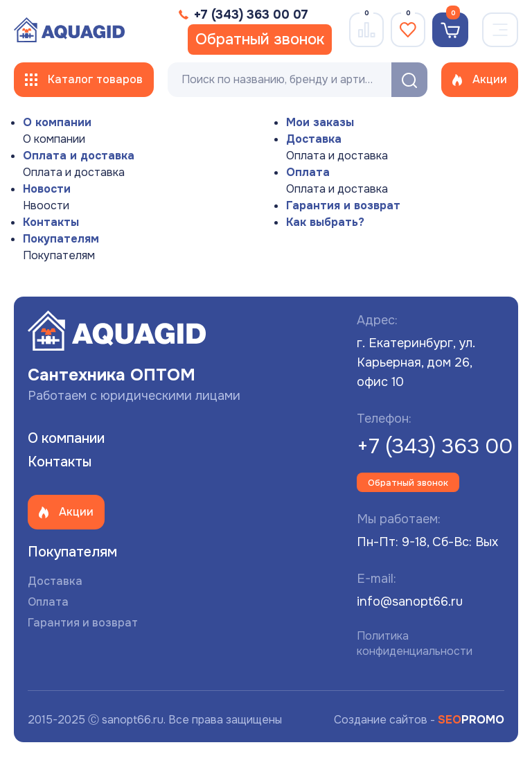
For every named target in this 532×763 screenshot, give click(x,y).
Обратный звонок (260, 40)
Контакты (51, 222)
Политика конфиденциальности (415, 643)
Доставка (314, 139)
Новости (47, 189)
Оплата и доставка (79, 156)
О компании (57, 122)
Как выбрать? (325, 222)
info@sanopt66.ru (410, 602)
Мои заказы (320, 122)
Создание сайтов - (419, 720)
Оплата (308, 172)
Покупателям (61, 239)
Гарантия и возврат (343, 205)
